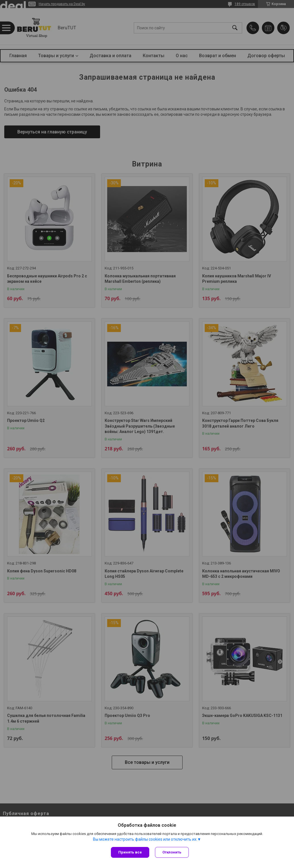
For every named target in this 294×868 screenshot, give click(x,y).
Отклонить (172, 852)
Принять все (130, 852)
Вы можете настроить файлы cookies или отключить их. (145, 839)
